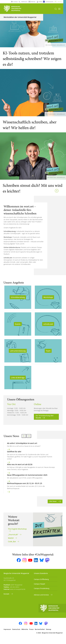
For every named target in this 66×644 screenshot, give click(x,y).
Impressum (7, 635)
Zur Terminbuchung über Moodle (45, 423)
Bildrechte (25, 635)
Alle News (53, 507)
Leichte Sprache (49, 2)
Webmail (33, 2)
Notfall (40, 2)
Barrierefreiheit (40, 635)
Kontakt (7, 600)
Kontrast (15, 2)
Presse (31, 635)
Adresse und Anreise (42, 601)
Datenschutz (16, 635)
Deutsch (60, 2)
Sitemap (49, 635)
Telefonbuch (24, 2)
